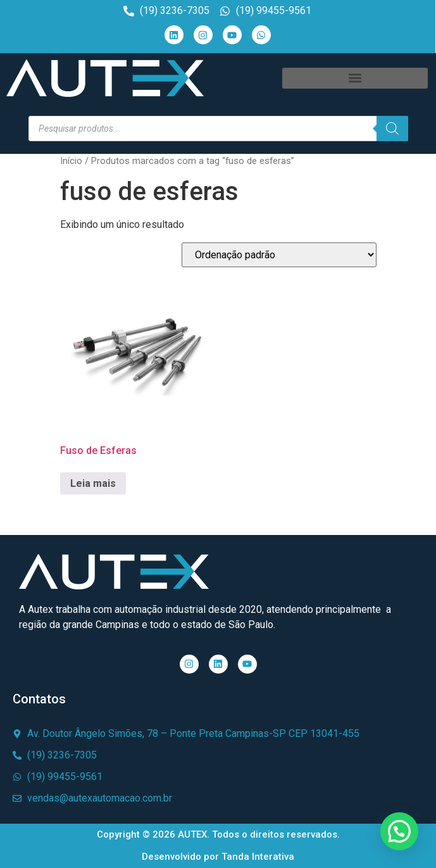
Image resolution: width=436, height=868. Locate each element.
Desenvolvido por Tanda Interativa (218, 857)
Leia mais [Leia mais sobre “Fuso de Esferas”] (93, 483)
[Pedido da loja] (279, 255)
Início (71, 161)
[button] (355, 78)
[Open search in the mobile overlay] (218, 129)
